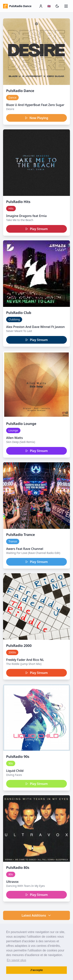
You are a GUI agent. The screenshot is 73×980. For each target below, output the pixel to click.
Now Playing (36, 118)
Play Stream (36, 229)
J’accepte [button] (37, 970)
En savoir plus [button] (16, 960)
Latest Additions (36, 915)
